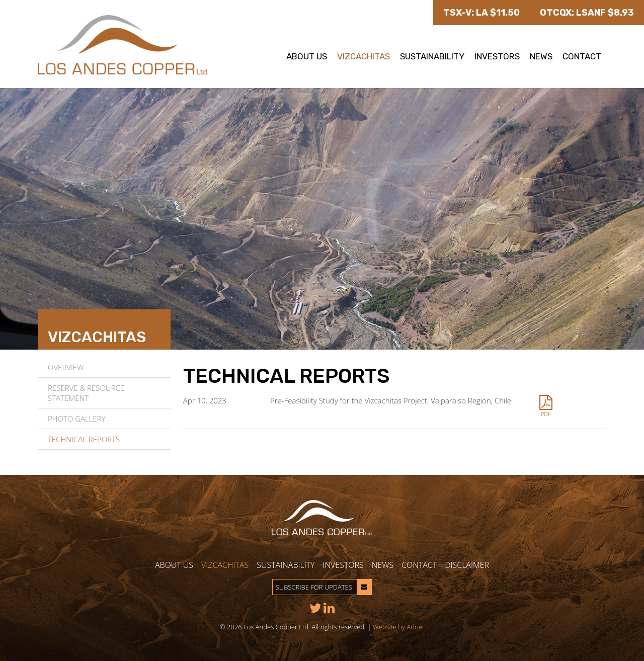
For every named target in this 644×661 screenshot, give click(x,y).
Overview (66, 367)
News (541, 56)
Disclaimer (467, 565)
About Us (307, 56)
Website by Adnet (398, 627)
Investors (497, 56)
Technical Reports (84, 439)
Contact (582, 56)
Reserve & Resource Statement (86, 393)
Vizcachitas (364, 56)
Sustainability (432, 56)
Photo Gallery (77, 419)
